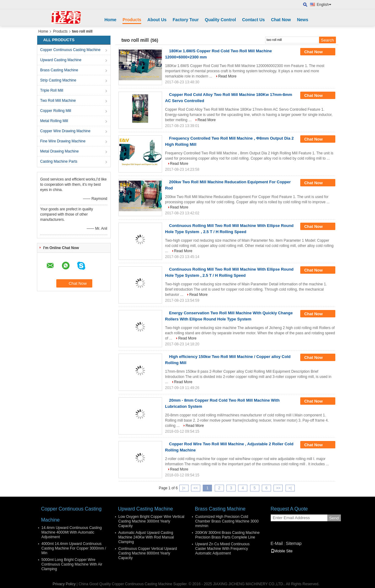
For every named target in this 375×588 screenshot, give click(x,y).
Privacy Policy (64, 584)
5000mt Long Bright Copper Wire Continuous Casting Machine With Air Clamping (72, 564)
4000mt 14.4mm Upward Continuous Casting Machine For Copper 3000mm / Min (74, 548)
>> (278, 488)
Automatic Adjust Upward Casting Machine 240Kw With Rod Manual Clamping (146, 537)
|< (184, 488)
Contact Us (253, 20)
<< (196, 488)
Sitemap (294, 543)
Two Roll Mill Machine (58, 101)
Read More (227, 76)
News (303, 20)
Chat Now (281, 20)
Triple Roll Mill (52, 90)
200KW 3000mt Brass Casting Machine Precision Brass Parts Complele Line (227, 535)
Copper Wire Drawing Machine (65, 131)
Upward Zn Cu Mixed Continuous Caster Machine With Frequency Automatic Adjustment (223, 549)
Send (334, 518)
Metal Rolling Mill (54, 121)
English (324, 5)
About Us (157, 20)
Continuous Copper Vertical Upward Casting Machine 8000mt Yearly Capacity (148, 553)
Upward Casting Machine (61, 60)
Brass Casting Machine (59, 70)
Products (132, 20)
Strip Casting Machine (58, 80)
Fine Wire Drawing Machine (63, 141)
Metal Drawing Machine (60, 151)
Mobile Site (282, 551)
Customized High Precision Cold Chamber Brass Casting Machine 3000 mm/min (227, 521)
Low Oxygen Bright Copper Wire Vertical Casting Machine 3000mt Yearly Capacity (152, 521)
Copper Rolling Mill (56, 111)
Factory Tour (186, 20)
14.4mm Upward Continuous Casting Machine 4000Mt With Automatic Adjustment (72, 532)
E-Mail (277, 543)
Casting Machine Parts (59, 161)
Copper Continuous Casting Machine (70, 50)
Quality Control (220, 20)
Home (111, 20)
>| (290, 488)
